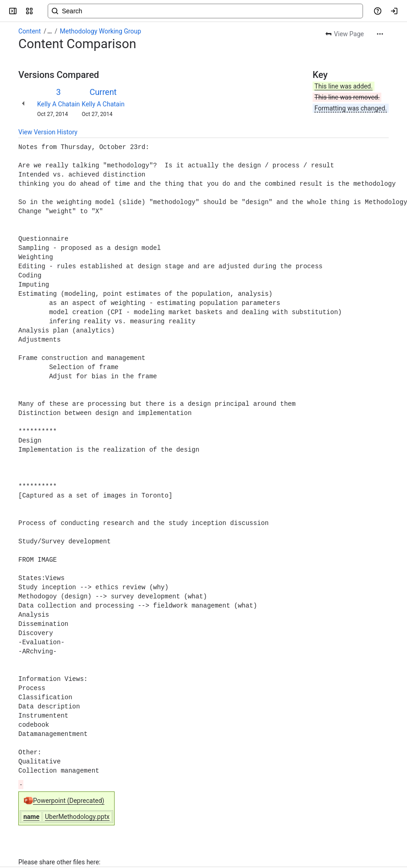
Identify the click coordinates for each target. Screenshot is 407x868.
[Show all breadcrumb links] (49, 31)
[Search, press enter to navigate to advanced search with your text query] (205, 11)
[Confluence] (42, 11)
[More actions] (380, 34)
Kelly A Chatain (58, 104)
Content (30, 31)
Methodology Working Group (101, 31)
